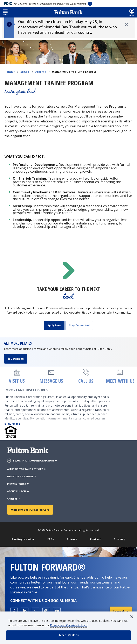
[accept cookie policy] (68, 635)
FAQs (51, 539)
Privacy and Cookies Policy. (68, 625)
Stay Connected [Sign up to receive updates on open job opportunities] (79, 325)
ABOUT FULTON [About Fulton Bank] (18, 491)
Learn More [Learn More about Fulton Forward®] (121, 611)
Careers (41, 72)
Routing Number (23, 539)
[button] (5, 12)
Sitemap (120, 539)
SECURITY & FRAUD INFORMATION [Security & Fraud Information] (35, 461)
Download (16, 359)
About (25, 72)
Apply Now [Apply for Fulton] (54, 325)
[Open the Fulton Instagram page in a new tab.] (46, 611)
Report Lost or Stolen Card (30, 510)
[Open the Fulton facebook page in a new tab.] (14, 611)
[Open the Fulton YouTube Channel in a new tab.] (57, 611)
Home (11, 72)
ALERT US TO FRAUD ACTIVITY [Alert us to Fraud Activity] (27, 469)
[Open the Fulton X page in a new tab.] (35, 611)
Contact (95, 539)
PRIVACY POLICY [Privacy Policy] (18, 484)
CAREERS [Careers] (14, 499)
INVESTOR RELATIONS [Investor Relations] (22, 476)
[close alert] (127, 24)
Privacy (72, 539)
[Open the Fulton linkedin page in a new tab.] (25, 611)
